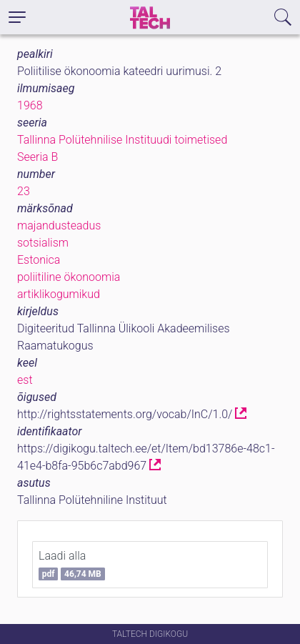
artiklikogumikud (59, 294)
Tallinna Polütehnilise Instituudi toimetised (122, 140)
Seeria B (37, 157)
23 (24, 191)
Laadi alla (72, 565)
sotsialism (43, 243)
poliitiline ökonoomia (69, 277)
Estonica (39, 260)
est (25, 380)
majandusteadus (59, 226)
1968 (30, 105)
